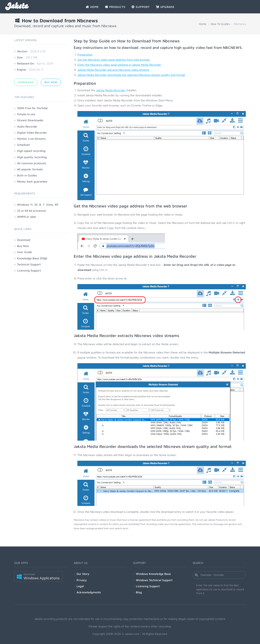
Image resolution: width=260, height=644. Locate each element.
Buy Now (51, 82)
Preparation (85, 54)
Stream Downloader (30, 120)
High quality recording (32, 157)
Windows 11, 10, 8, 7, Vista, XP (38, 204)
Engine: (22, 69)
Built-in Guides (27, 175)
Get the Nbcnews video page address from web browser (114, 60)
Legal (80, 586)
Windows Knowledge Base (153, 574)
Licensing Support (29, 270)
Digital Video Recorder (32, 133)
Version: (23, 51)
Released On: (26, 63)
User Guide (24, 252)
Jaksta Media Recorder (111, 90)
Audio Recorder (27, 126)
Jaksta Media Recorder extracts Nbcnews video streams (113, 70)
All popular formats (30, 169)
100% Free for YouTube (32, 108)
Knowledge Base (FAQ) (32, 258)
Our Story (83, 574)
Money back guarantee (32, 181)
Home (203, 24)
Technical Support (29, 264)
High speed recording (31, 151)
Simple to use (26, 114)
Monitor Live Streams (31, 139)
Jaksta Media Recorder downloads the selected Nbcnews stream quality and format (131, 75)
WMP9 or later (27, 217)
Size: (20, 57)
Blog (139, 592)
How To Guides (220, 24)
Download (26, 82)
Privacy (82, 580)
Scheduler (24, 145)
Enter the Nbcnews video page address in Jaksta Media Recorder (119, 65)
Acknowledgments (89, 592)
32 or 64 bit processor (32, 211)
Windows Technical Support (154, 580)
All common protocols (32, 163)
